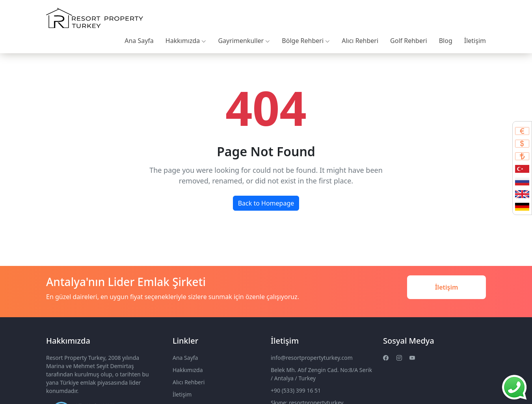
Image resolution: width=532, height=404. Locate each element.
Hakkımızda (186, 41)
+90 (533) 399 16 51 (296, 390)
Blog (446, 41)
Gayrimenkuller (244, 41)
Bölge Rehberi (306, 41)
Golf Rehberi (409, 41)
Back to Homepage (266, 203)
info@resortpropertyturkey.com (312, 358)
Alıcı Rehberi (360, 41)
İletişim (475, 41)
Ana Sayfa (139, 41)
